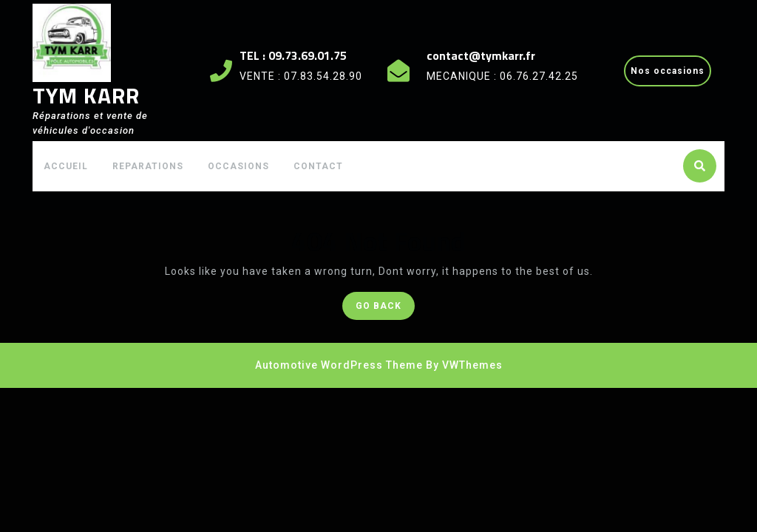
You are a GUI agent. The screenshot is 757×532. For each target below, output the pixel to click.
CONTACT (318, 166)
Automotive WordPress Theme (339, 365)
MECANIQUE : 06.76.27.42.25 (502, 76)
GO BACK (385, 308)
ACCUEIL (66, 166)
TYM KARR (86, 95)
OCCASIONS (238, 166)
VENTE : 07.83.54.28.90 (301, 76)
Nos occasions (671, 74)
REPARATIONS (148, 166)
